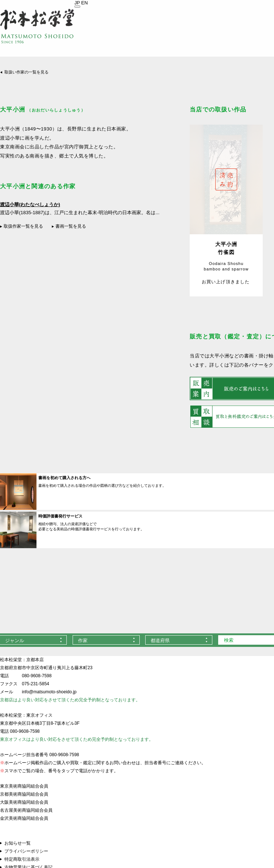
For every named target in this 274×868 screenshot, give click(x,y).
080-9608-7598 (37, 676)
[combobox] (106, 640)
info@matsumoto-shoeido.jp (49, 692)
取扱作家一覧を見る (23, 226)
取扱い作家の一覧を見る (26, 72)
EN (85, 3)
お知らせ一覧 (18, 843)
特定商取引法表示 (22, 859)
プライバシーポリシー (26, 851)
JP (77, 3)
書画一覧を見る (71, 226)
